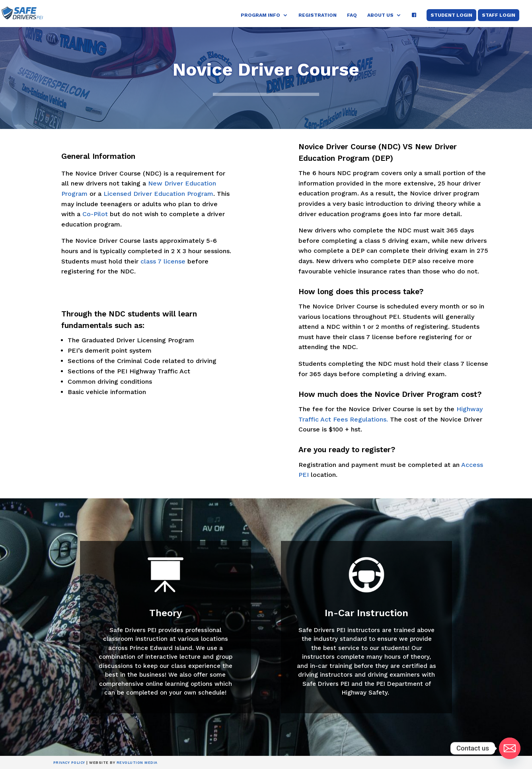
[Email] (510, 748)
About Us (380, 15)
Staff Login (499, 15)
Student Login (451, 15)
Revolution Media (137, 763)
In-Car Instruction (366, 613)
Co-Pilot (95, 214)
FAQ (352, 15)
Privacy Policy (69, 763)
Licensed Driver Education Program (158, 194)
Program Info (260, 15)
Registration (318, 15)
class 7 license (163, 261)
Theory (166, 613)
